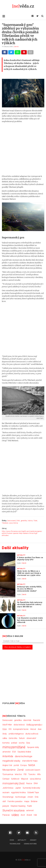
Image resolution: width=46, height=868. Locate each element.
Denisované (11, 521)
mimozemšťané (14, 747)
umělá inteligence (16, 734)
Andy (5, 734)
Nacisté (37, 720)
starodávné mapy (30, 761)
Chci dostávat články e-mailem (17, 647)
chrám (30, 797)
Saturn (22, 738)
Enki (37, 797)
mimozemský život (13, 783)
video (15, 815)
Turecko (32, 774)
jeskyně (6, 806)
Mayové (25, 779)
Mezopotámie (9, 770)
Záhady (33, 840)
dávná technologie (24, 756)
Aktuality (22, 840)
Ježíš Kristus (8, 788)
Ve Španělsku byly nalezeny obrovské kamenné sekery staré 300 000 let (30, 605)
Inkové (33, 729)
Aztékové (15, 779)
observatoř (31, 738)
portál (16, 765)
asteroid (30, 810)
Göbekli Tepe (33, 792)
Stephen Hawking (18, 806)
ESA (14, 752)
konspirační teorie (21, 729)
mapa (27, 801)
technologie (20, 797)
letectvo (18, 774)
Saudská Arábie (24, 752)
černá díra (13, 738)
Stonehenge (8, 797)
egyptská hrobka (18, 792)
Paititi (29, 806)
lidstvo (30, 521)
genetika (24, 521)
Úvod (12, 840)
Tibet (35, 521)
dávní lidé (27, 720)
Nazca (29, 783)
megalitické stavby (11, 761)
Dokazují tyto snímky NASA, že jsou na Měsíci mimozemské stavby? (30, 589)
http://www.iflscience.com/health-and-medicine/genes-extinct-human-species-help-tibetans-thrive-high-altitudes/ (22, 533)
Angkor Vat (7, 765)
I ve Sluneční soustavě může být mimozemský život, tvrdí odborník (30, 620)
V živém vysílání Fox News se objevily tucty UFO (30, 559)
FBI (25, 774)
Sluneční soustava (13, 810)
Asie (40, 729)
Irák (35, 815)
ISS (10, 729)
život (23, 815)
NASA (32, 765)
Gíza (28, 743)
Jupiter (18, 788)
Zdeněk (16, 47)
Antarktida (8, 756)
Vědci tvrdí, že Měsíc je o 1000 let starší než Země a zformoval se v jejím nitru (29, 573)
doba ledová (19, 725)
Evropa (24, 765)
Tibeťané (5, 523)
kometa (6, 743)
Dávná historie (30, 844)
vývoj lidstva (13, 523)
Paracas (6, 815)
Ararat (29, 815)
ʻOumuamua (8, 774)
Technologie (15, 844)
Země (20, 770)
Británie (34, 801)
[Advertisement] (23, 149)
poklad (14, 743)
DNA (18, 521)
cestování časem (33, 770)
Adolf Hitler (7, 725)
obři (4, 801)
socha (22, 743)
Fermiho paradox (15, 801)
